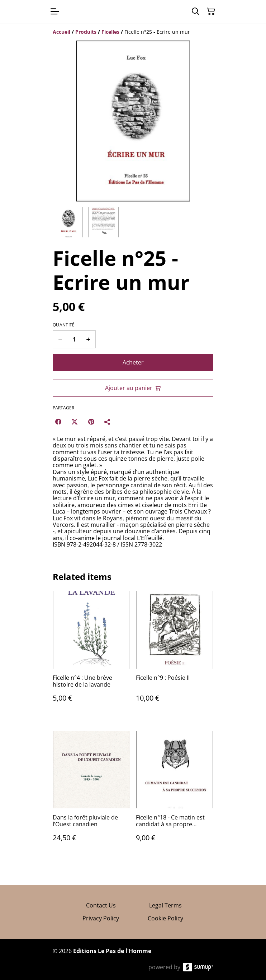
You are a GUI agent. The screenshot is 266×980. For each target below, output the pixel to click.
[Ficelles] (110, 32)
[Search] (195, 11)
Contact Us (101, 905)
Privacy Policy (101, 918)
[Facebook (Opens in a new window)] (58, 422)
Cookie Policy (165, 918)
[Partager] (108, 422)
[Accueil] (61, 32)
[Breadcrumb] (133, 32)
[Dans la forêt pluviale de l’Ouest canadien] (91, 793)
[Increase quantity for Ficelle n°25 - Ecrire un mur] (88, 339)
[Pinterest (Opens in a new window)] (91, 422)
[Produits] (86, 32)
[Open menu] (55, 11)
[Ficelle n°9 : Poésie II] (175, 654)
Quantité (64, 325)
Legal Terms (165, 905)
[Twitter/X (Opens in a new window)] (75, 422)
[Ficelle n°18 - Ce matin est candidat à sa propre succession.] (175, 793)
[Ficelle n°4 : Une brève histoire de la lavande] (91, 654)
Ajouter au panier (133, 388)
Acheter (133, 362)
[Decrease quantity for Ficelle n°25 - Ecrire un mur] (60, 339)
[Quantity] (74, 339)
